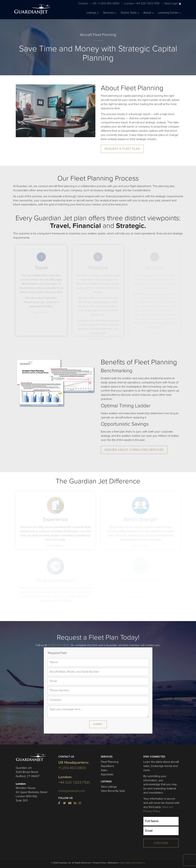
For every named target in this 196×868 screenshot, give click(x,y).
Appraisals (107, 774)
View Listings (109, 787)
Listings (93, 13)
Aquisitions (107, 766)
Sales (104, 770)
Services (110, 13)
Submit (98, 724)
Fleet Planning (110, 762)
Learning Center (169, 13)
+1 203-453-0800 (58, 645)
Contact (83, 3)
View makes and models (132, 863)
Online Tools (130, 13)
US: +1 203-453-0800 (106, 3)
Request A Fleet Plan (122, 149)
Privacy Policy (99, 863)
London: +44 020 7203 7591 (142, 3)
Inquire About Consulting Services (134, 450)
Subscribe (161, 843)
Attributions (113, 863)
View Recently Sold (113, 791)
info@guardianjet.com (72, 791)
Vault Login (173, 3)
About (148, 13)
